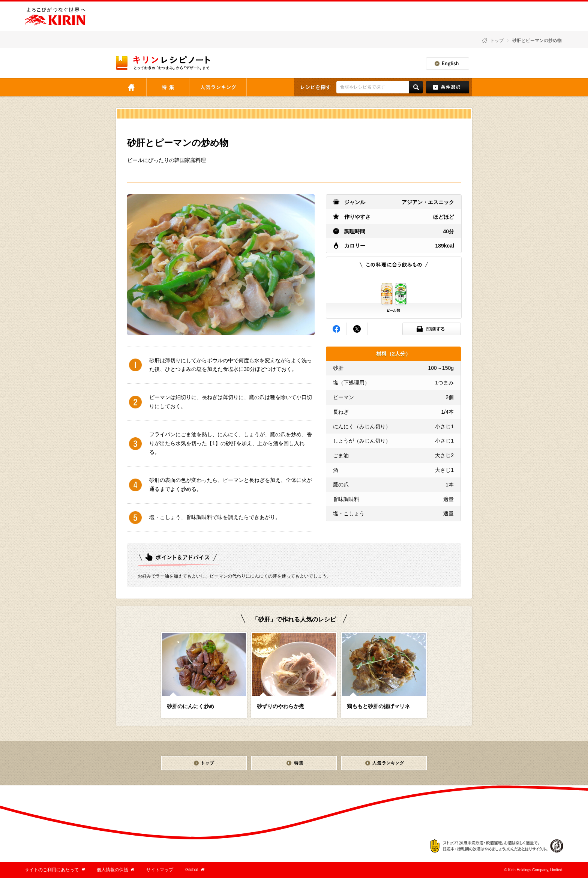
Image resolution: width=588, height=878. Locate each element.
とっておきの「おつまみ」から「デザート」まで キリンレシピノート (164, 63)
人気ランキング (218, 87)
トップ (497, 41)
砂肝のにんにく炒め (190, 706)
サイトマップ (160, 870)
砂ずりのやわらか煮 (280, 706)
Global (195, 870)
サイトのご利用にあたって (55, 870)
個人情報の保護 (115, 870)
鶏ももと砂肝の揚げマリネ (378, 706)
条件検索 (448, 87)
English (448, 64)
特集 (168, 87)
